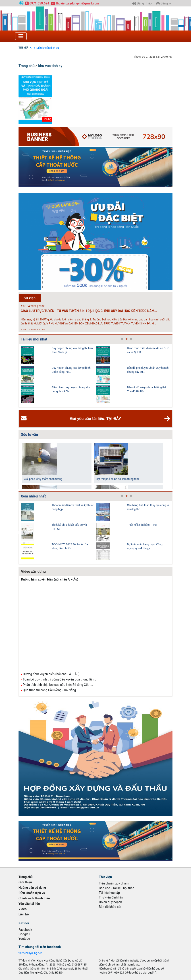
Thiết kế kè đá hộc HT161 (142, 525)
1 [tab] (122, 339)
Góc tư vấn (29, 435)
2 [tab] (127, 339)
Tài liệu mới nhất (34, 339)
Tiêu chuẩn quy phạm (114, 883)
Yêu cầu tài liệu (29, 904)
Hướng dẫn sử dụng (32, 888)
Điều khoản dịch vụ (48, 48)
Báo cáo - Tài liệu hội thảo (117, 888)
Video (23, 909)
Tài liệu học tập (109, 893)
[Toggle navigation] (21, 36)
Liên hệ (24, 914)
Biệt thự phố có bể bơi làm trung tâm (117, 479)
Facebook (25, 930)
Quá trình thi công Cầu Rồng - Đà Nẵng (49, 690)
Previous (18, 376)
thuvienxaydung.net (30, 953)
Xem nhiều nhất (33, 496)
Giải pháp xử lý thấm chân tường (43, 479)
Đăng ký (164, 4)
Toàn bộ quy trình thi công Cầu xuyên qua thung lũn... (59, 679)
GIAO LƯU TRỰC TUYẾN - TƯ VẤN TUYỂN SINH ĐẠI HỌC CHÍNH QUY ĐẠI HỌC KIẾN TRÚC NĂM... (89, 311)
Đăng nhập (142, 4)
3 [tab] (131, 339)
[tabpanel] (59, 376)
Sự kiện (30, 298)
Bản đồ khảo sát (110, 907)
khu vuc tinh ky (50, 66)
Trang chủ (27, 66)
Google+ (24, 934)
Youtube (24, 939)
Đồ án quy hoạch (110, 902)
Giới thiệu (25, 882)
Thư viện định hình (112, 897)
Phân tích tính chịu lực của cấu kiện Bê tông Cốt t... (58, 685)
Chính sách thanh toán (34, 898)
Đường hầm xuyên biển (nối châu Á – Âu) (50, 579)
